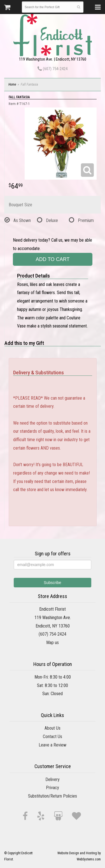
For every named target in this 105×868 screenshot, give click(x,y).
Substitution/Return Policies (53, 796)
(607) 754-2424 (53, 69)
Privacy (53, 788)
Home (12, 84)
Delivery (53, 779)
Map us (53, 643)
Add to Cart (53, 259)
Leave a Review (53, 745)
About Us (53, 728)
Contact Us (53, 737)
